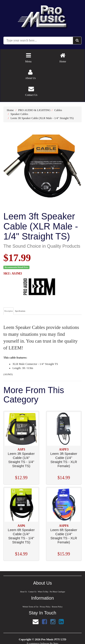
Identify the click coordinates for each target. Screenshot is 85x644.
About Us (23, 592)
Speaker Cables (19, 114)
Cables (58, 110)
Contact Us (32, 592)
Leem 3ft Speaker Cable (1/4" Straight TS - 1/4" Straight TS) (21, 460)
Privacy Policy (45, 607)
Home (10, 110)
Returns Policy (57, 607)
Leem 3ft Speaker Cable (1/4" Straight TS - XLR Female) (64, 460)
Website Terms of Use (30, 607)
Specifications (20, 311)
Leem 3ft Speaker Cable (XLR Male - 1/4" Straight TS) (42, 118)
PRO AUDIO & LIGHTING (34, 110)
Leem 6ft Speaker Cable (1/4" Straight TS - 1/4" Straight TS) (21, 536)
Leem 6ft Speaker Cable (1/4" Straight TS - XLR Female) (64, 536)
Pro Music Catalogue (58, 592)
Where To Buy (43, 592)
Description (8, 311)
